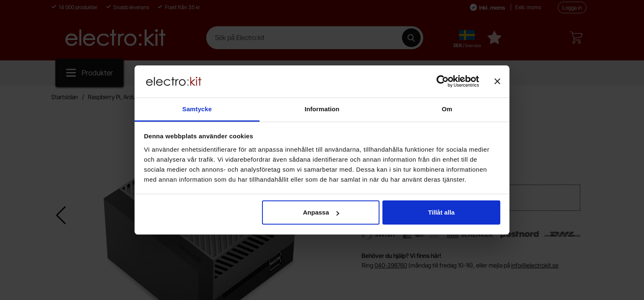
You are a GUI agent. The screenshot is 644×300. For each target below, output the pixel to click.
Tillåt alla (441, 212)
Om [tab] (447, 109)
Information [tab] (322, 109)
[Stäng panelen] (497, 81)
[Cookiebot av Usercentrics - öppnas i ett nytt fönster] (443, 81)
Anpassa (321, 212)
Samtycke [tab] (197, 109)
